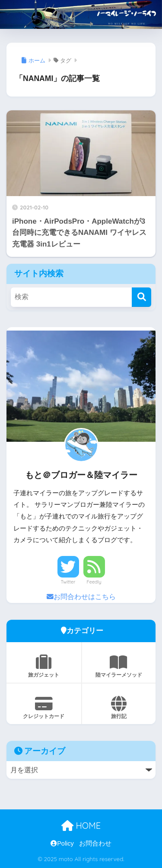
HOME (81, 826)
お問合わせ (95, 843)
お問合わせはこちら (81, 597)
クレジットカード (44, 708)
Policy (62, 843)
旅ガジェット (44, 666)
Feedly (94, 582)
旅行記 (119, 708)
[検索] (141, 297)
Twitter (68, 582)
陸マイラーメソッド (119, 666)
